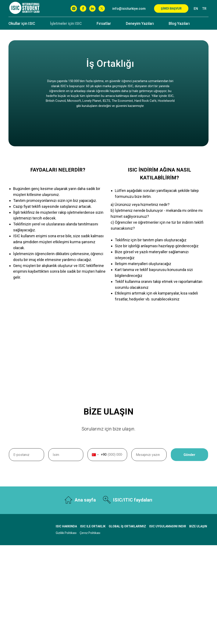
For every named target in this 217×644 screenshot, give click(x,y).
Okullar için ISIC (22, 23)
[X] (102, 8)
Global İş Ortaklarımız (127, 526)
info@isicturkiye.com (129, 9)
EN (196, 9)
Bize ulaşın (198, 526)
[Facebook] (83, 8)
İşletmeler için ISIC (66, 23)
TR (204, 9)
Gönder (196, 455)
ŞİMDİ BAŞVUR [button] (171, 8)
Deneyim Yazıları (140, 23)
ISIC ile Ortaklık (93, 526)
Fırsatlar (104, 23)
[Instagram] (74, 8)
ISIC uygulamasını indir (168, 526)
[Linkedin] (92, 8)
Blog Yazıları (179, 23)
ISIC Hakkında (66, 526)
